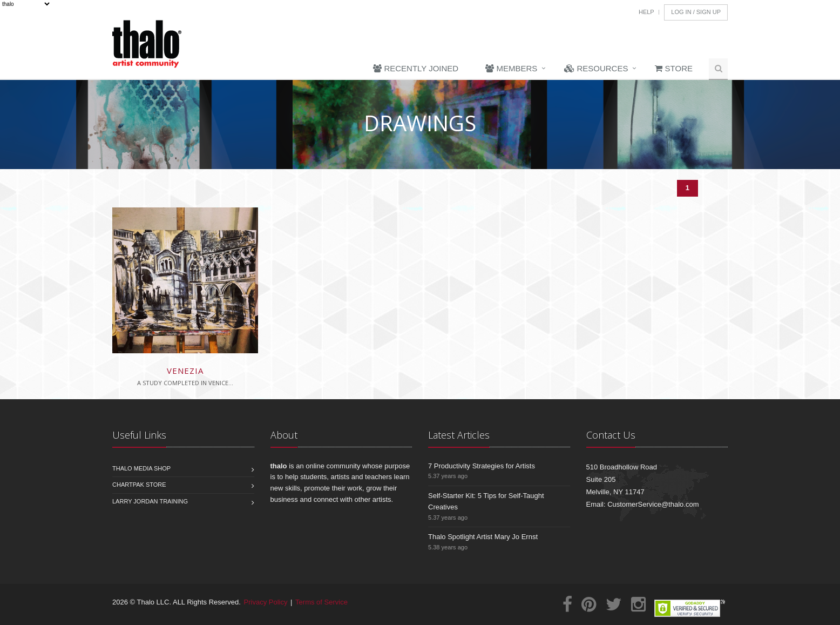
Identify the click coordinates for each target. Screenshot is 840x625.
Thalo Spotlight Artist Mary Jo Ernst (483, 537)
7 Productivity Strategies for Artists (482, 466)
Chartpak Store (139, 485)
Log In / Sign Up (696, 12)
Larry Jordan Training (150, 501)
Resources (596, 68)
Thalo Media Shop (141, 468)
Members (511, 68)
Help (646, 12)
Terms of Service (321, 602)
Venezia (185, 371)
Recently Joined (416, 68)
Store (674, 68)
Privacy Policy (266, 602)
